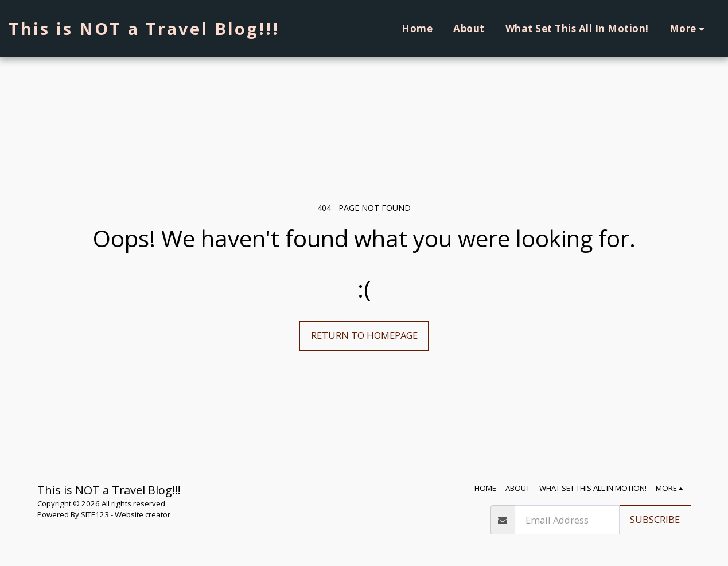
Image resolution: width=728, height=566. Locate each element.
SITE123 (95, 514)
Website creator (143, 514)
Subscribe (655, 519)
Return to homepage (364, 335)
